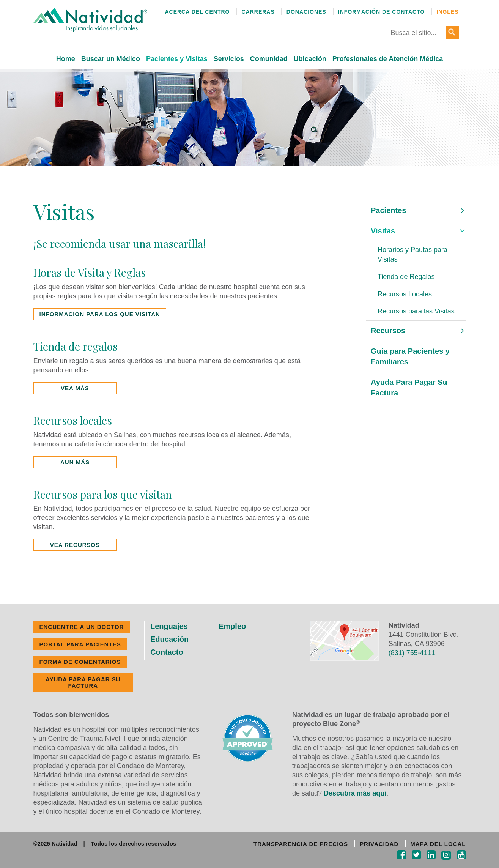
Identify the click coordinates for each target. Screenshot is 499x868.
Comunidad (269, 59)
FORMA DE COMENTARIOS (80, 662)
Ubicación (310, 59)
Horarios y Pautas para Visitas (412, 255)
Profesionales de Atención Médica (388, 59)
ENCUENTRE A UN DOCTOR (82, 627)
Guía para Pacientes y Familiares (410, 357)
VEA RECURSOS (75, 545)
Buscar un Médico (111, 59)
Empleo (232, 626)
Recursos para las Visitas (416, 311)
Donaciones (306, 12)
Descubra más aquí (355, 793)
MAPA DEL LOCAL (438, 844)
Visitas (383, 231)
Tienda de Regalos (406, 277)
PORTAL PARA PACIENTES (80, 644)
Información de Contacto (382, 12)
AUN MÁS (75, 462)
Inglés (447, 12)
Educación (169, 639)
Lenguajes (169, 626)
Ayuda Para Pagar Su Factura (409, 388)
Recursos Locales (405, 294)
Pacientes (388, 210)
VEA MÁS (75, 388)
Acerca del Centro (197, 12)
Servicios (229, 59)
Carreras (258, 12)
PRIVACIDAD (379, 844)
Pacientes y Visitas (177, 59)
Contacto (167, 652)
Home (66, 59)
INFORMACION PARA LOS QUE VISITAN (100, 314)
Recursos (388, 331)
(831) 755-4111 (412, 653)
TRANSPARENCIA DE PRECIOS (301, 844)
